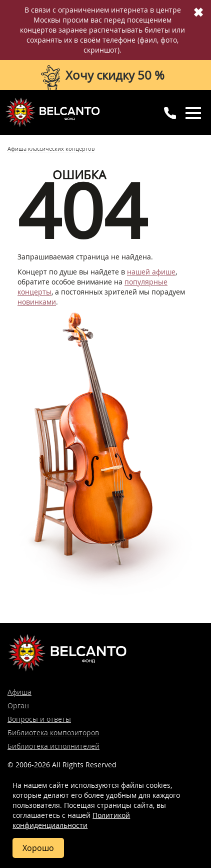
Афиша (19, 692)
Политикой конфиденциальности (71, 820)
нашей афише (151, 272)
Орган (18, 705)
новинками (37, 302)
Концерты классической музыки (52, 112)
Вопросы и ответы (39, 719)
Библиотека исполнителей (53, 746)
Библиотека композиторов (53, 733)
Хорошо (38, 848)
